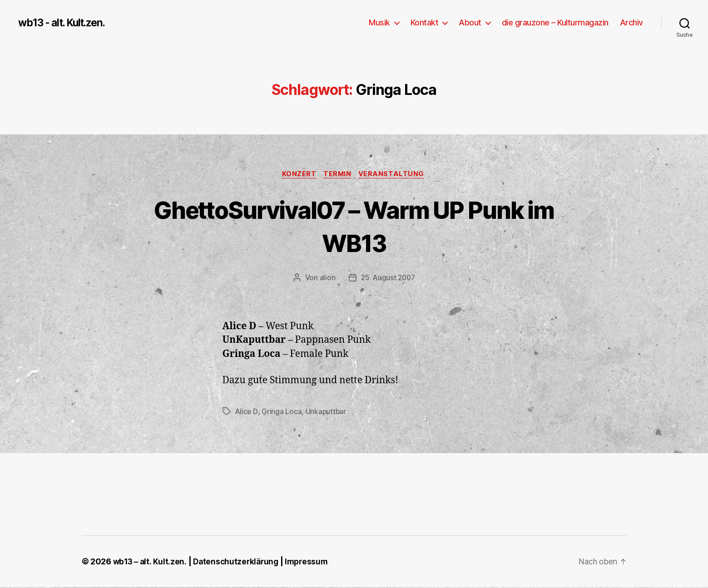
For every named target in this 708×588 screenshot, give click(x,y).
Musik (379, 22)
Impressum (311, 562)
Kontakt (425, 22)
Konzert (298, 175)
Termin (338, 175)
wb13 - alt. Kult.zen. (66, 23)
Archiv (631, 22)
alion (326, 279)
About (470, 22)
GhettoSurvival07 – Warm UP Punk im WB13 (354, 226)
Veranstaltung (394, 175)
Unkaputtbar (327, 412)
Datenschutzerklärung (238, 562)
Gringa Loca (282, 412)
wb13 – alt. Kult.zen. (150, 562)
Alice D (247, 412)
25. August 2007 (388, 279)
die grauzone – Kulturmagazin (555, 22)
